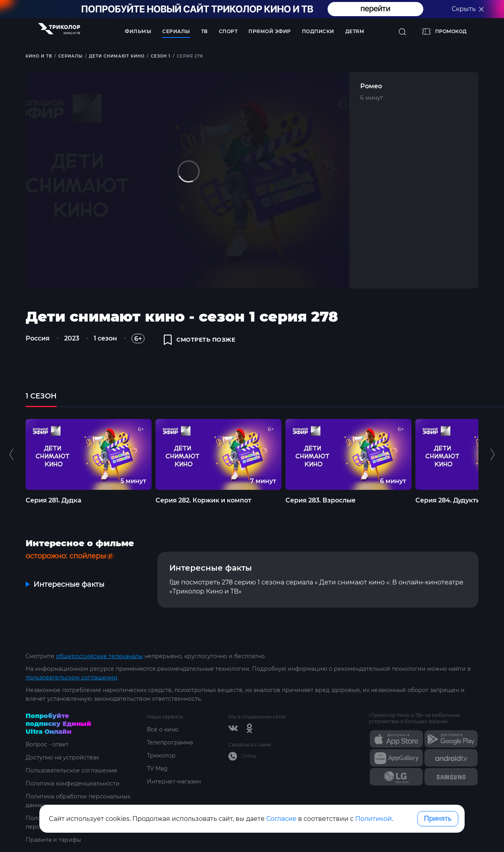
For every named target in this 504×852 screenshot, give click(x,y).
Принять (438, 819)
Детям (355, 31)
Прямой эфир (270, 31)
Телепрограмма (170, 742)
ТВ (205, 31)
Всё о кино (163, 729)
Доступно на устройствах (62, 757)
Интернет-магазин (174, 781)
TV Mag (157, 768)
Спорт (228, 31)
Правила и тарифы (53, 840)
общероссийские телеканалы (99, 656)
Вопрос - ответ (47, 744)
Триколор (161, 755)
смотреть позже (200, 340)
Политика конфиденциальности (73, 783)
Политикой (373, 819)
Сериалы (176, 31)
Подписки (318, 31)
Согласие (281, 819)
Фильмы (138, 31)
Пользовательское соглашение (71, 770)
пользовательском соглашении (71, 677)
